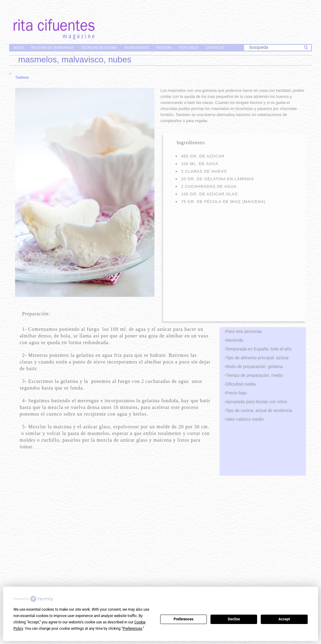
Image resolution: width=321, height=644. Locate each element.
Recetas (164, 48)
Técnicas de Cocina (99, 48)
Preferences (184, 619)
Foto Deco (189, 48)
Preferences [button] (132, 629)
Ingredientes (137, 48)
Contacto (215, 48)
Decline (234, 619)
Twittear (22, 77)
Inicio (19, 48)
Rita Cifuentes (160, 20)
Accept (284, 619)
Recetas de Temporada (53, 48)
